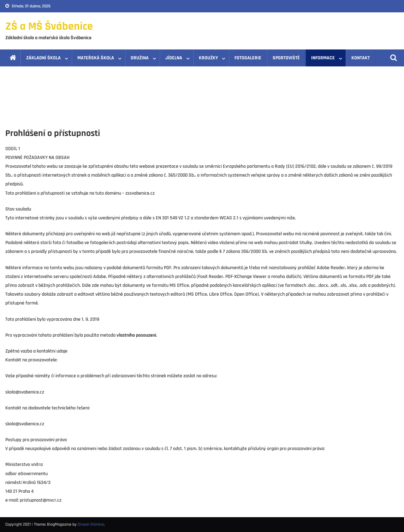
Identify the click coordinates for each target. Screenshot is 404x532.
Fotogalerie (248, 58)
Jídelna (174, 58)
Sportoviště (286, 58)
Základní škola (43, 58)
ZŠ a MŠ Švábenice (49, 26)
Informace (323, 58)
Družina (140, 58)
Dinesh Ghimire (91, 524)
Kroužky (208, 58)
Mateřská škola (96, 58)
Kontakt (361, 58)
